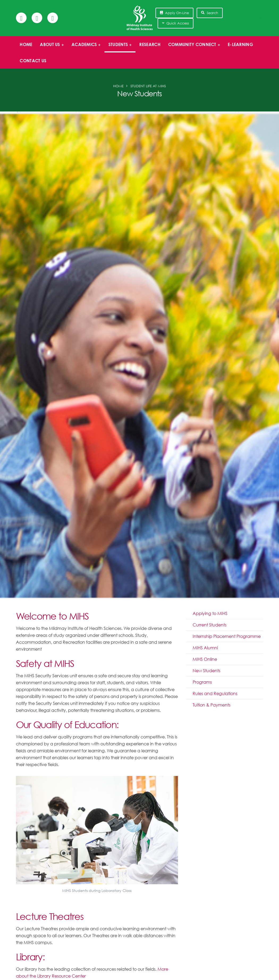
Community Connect (192, 47)
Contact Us (33, 61)
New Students (206, 671)
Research (150, 44)
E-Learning (240, 44)
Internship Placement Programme (227, 636)
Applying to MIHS (210, 613)
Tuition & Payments (212, 705)
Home (26, 44)
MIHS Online (205, 659)
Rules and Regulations (215, 694)
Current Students (210, 625)
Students (118, 47)
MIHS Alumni (205, 648)
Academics (85, 47)
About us (50, 47)
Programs (202, 682)
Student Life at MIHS (148, 86)
